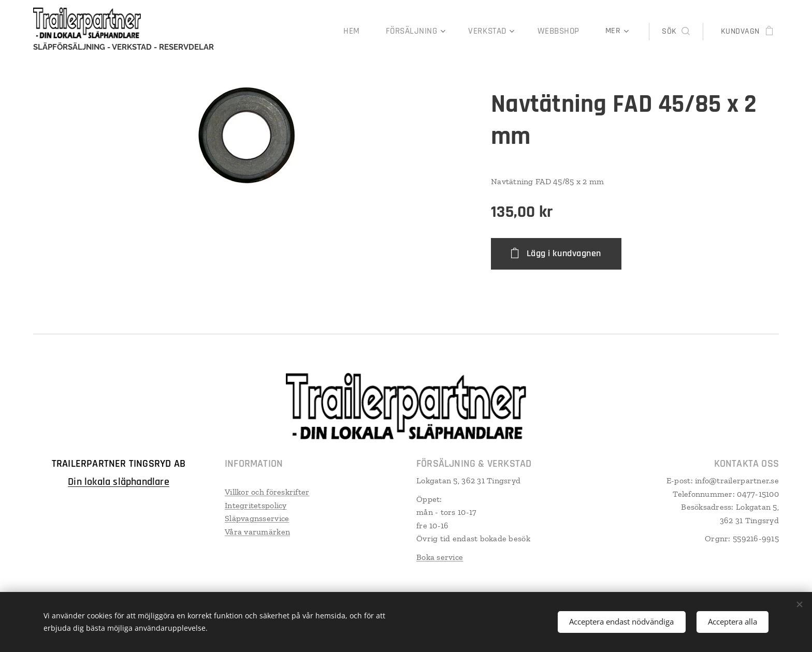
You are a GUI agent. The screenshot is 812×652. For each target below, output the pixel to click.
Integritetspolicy (256, 505)
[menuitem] (261, 32)
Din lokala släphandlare (119, 481)
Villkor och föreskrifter (267, 491)
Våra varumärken (257, 531)
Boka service (440, 557)
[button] (676, 32)
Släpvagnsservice (257, 518)
